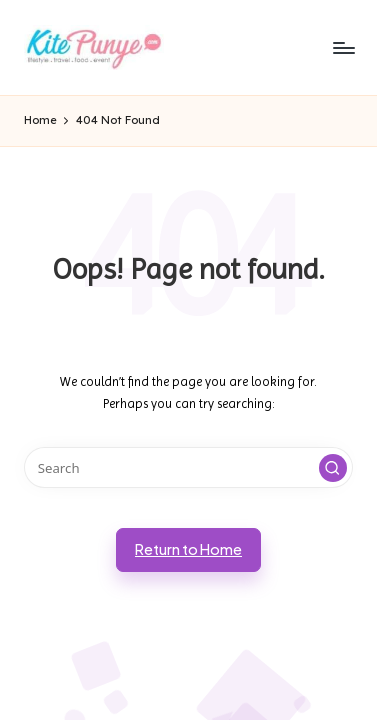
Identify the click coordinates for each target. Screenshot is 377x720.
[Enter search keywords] (188, 467)
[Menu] (343, 47)
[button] (333, 468)
